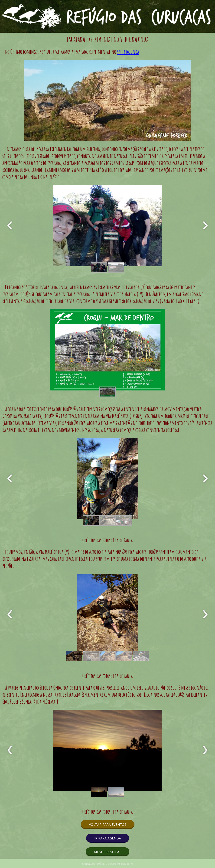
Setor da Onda (128, 52)
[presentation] (10, 226)
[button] (99, 267)
